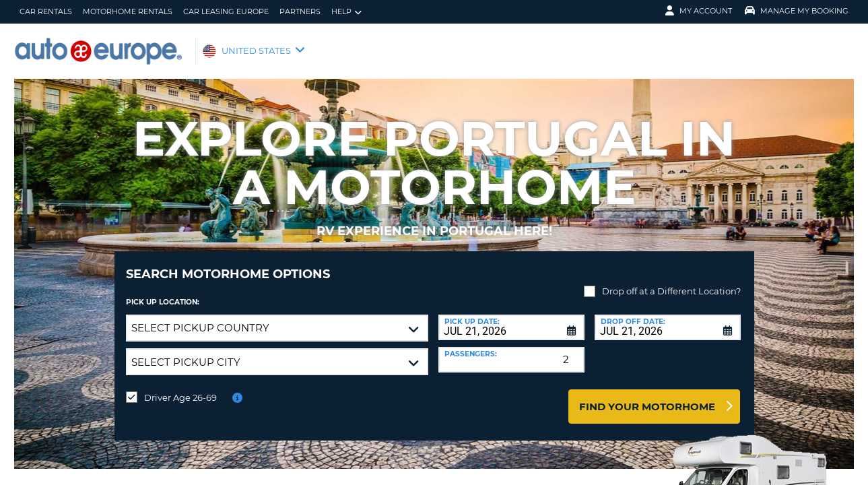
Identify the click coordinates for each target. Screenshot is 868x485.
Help (346, 12)
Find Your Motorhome (647, 396)
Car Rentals (46, 11)
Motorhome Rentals (128, 11)
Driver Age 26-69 (180, 387)
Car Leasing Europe (226, 11)
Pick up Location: (163, 292)
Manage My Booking (797, 11)
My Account (699, 11)
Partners (300, 11)
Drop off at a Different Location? (671, 281)
